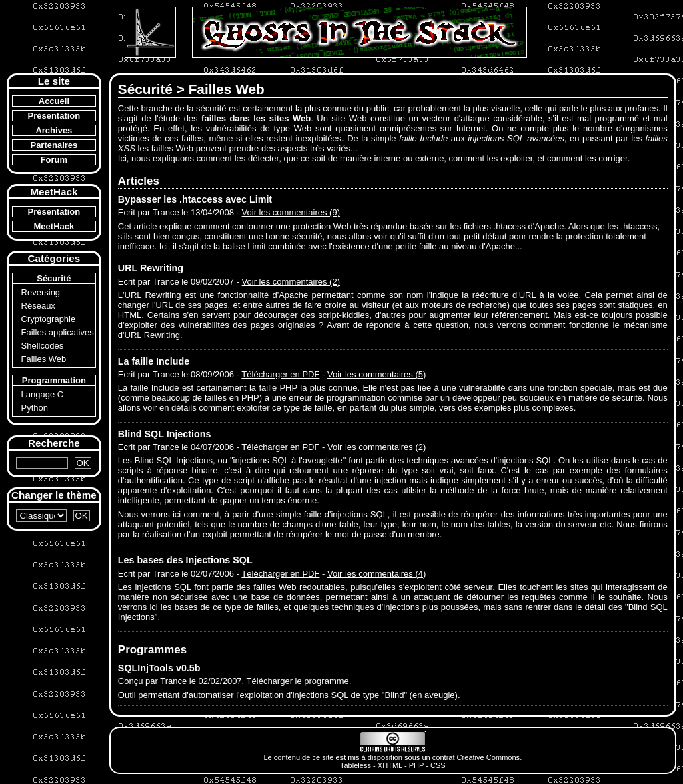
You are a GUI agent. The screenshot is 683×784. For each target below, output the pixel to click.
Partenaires (54, 145)
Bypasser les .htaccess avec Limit (195, 199)
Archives (54, 130)
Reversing (41, 292)
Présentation (54, 116)
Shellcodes (43, 346)
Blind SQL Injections (165, 434)
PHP (417, 765)
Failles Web (44, 359)
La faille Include (154, 361)
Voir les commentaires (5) (377, 374)
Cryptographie (49, 319)
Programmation (54, 380)
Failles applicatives (58, 332)
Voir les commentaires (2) (291, 282)
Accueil (54, 101)
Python (35, 408)
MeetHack (54, 226)
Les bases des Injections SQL (185, 560)
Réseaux (38, 306)
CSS (438, 765)
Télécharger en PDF (280, 374)
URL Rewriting (151, 268)
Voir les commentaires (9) (291, 212)
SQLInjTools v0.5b (159, 668)
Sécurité (54, 278)
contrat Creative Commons (476, 757)
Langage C (43, 394)
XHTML (390, 765)
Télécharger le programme (298, 681)
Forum (54, 160)
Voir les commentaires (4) (377, 574)
